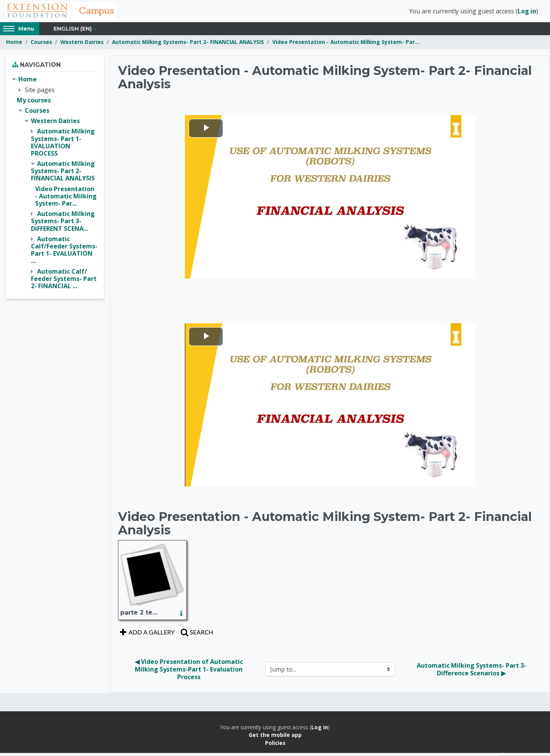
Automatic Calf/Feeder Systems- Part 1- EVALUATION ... (64, 253)
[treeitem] (55, 186)
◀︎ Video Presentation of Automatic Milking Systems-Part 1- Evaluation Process (190, 672)
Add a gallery (146, 635)
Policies (275, 745)
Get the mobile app (275, 738)
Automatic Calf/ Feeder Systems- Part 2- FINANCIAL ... (64, 281)
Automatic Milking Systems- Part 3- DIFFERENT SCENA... (63, 224)
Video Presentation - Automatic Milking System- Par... (346, 45)
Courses (41, 45)
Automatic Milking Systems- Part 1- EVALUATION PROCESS (63, 145)
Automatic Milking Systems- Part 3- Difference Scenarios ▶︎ (472, 672)
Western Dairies (82, 45)
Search (196, 635)
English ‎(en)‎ (73, 31)
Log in (527, 13)
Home (14, 45)
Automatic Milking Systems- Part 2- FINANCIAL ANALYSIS (188, 45)
